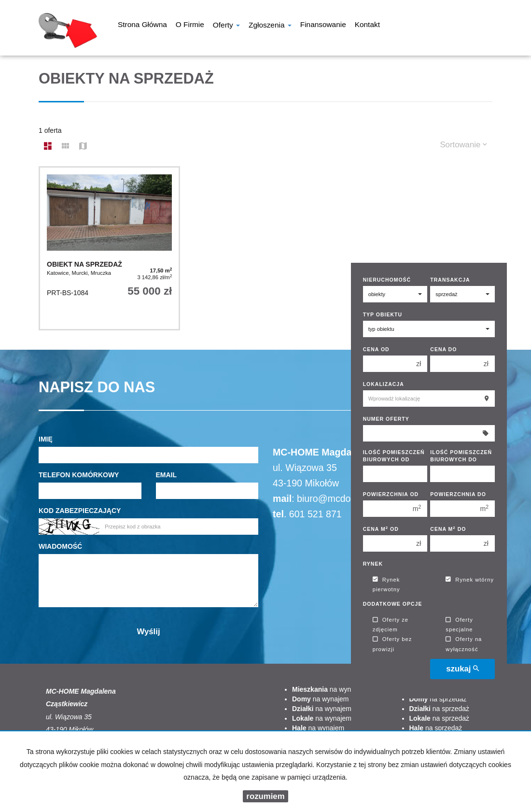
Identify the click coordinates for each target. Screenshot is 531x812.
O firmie (190, 26)
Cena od (376, 349)
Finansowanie (323, 26)
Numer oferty (386, 419)
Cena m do (448, 529)
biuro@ (312, 499)
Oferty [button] (226, 26)
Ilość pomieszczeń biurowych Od (394, 456)
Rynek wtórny (470, 580)
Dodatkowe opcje (393, 604)
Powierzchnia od (391, 494)
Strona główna (142, 26)
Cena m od (381, 529)
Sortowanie (463, 145)
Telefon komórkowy (79, 475)
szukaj (462, 669)
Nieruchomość (387, 280)
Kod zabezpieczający (80, 511)
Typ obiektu (383, 314)
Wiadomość (60, 546)
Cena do (443, 349)
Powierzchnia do (458, 494)
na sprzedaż (438, 699)
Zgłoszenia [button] (270, 26)
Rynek (373, 564)
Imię (46, 439)
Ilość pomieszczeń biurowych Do (461, 456)
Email (167, 475)
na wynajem (329, 689)
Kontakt (367, 26)
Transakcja (450, 280)
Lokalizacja (384, 384)
